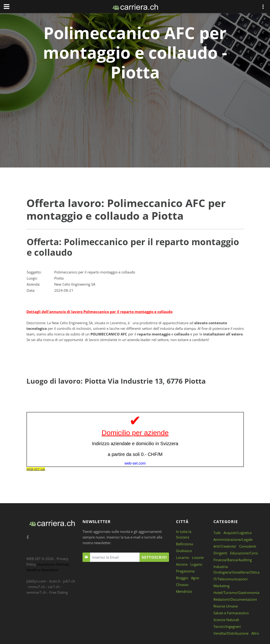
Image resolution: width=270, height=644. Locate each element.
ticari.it (55, 581)
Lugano (196, 564)
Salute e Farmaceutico (231, 613)
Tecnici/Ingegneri (227, 626)
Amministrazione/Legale (233, 539)
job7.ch (69, 581)
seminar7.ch (36, 592)
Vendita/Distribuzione (231, 633)
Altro (255, 633)
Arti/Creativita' (225, 546)
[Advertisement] (135, 117)
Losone (198, 557)
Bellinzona (184, 544)
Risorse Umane (226, 606)
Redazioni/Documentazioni (235, 599)
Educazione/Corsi (244, 553)
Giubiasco (184, 551)
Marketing (221, 586)
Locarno (183, 557)
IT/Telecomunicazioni (230, 579)
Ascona (182, 564)
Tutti (217, 533)
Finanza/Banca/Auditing (233, 560)
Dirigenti (220, 553)
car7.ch (54, 587)
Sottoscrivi (154, 557)
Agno (195, 578)
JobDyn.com (36, 581)
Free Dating (59, 592)
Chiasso (182, 585)
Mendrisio (184, 591)
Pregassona (185, 571)
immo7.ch (37, 587)
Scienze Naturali (226, 620)
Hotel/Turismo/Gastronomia (236, 593)
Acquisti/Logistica (238, 533)
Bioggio (182, 578)
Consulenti (248, 546)
